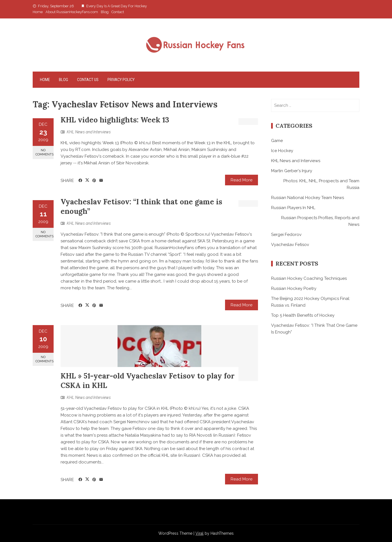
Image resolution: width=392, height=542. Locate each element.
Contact (118, 12)
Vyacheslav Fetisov (290, 245)
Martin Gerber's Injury (292, 171)
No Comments (45, 152)
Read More (242, 180)
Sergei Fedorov (286, 235)
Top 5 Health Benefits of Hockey (303, 315)
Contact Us (88, 80)
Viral (199, 533)
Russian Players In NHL (293, 208)
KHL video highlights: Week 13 (115, 120)
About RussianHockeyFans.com (72, 12)
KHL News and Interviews (89, 132)
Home (38, 12)
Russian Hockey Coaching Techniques (309, 278)
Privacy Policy (121, 80)
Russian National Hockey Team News (308, 198)
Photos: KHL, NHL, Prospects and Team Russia (321, 184)
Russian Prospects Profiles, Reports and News (320, 221)
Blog (105, 12)
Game (277, 141)
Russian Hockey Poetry (294, 288)
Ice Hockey (282, 151)
